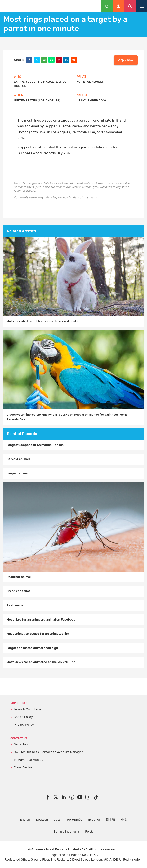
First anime (15, 605)
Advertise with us (31, 760)
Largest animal (17, 473)
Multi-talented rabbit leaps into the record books (42, 321)
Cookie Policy (23, 717)
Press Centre (23, 767)
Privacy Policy (24, 725)
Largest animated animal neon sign (32, 648)
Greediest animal (19, 591)
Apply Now (126, 60)
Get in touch (23, 744)
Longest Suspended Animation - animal (35, 445)
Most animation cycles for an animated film (38, 634)
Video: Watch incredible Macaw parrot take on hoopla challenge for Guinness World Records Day (67, 417)
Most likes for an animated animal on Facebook (41, 620)
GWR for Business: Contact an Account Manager (48, 752)
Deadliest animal (19, 577)
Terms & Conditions (28, 709)
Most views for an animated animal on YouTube (41, 662)
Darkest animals (18, 459)
